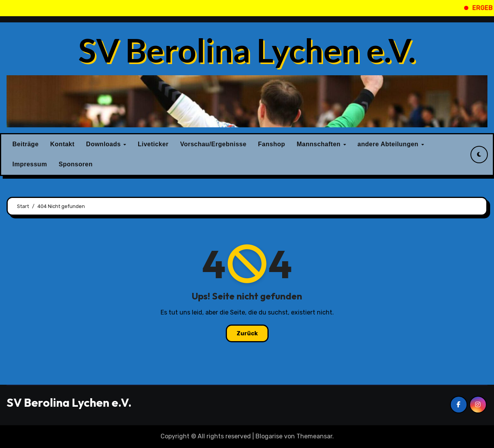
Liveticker (153, 144)
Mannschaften (320, 144)
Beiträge (25, 144)
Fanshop (272, 144)
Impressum (30, 164)
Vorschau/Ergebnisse (213, 144)
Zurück (247, 333)
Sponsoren (76, 164)
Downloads (104, 144)
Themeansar (314, 436)
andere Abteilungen (389, 144)
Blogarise (269, 436)
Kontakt (62, 144)
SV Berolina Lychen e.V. (247, 50)
